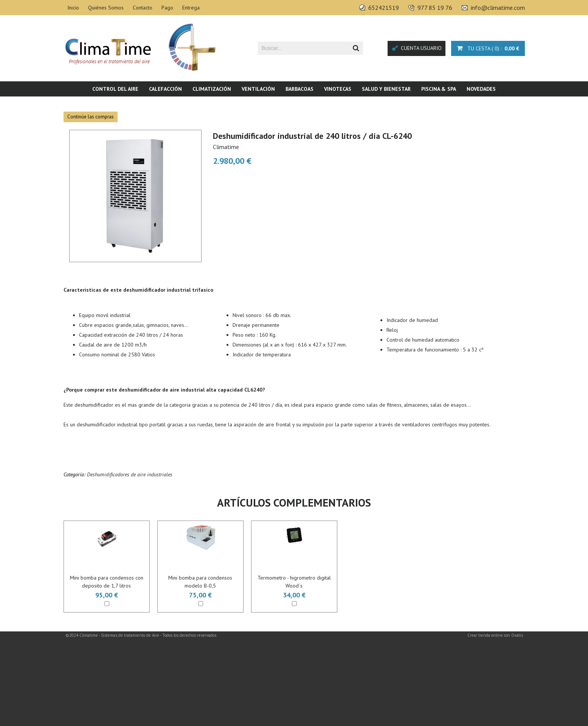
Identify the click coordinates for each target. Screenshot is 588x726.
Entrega (191, 8)
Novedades (481, 89)
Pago (167, 8)
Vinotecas (338, 89)
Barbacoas (299, 89)
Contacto (143, 8)
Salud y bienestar (386, 89)
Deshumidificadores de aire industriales (130, 474)
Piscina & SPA (439, 89)
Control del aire (115, 89)
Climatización (212, 89)
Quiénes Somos (106, 8)
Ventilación (258, 89)
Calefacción (165, 89)
